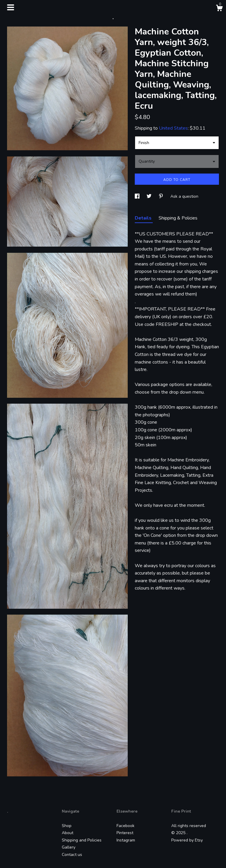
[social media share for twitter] (150, 196)
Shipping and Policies (82, 840)
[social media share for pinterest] (162, 196)
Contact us (72, 855)
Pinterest (125, 833)
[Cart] (219, 9)
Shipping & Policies (178, 218)
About (68, 833)
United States (173, 128)
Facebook (126, 826)
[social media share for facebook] (138, 196)
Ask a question (184, 196)
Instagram (126, 840)
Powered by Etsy (187, 840)
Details (144, 218)
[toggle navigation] (11, 7)
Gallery (69, 847)
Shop (67, 826)
